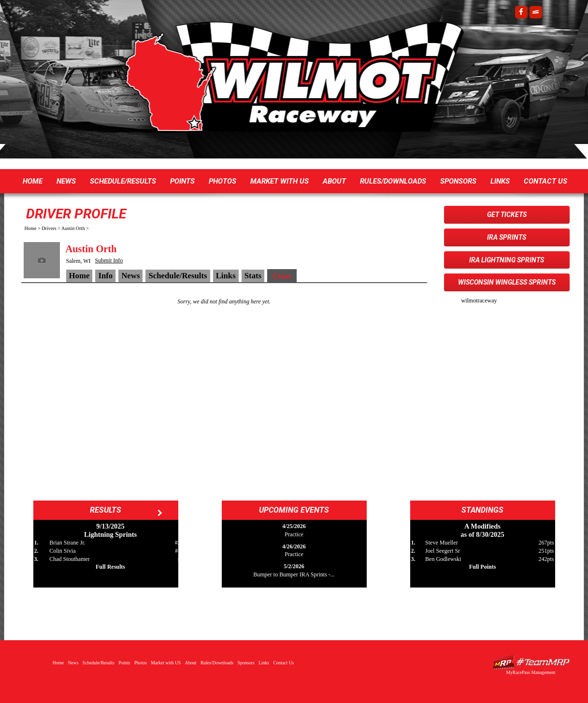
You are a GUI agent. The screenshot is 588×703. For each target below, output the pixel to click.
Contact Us (545, 181)
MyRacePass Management (531, 672)
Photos (222, 181)
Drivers (49, 228)
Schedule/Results (123, 181)
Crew (282, 276)
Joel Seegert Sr (443, 551)
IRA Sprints (507, 237)
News (66, 181)
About (334, 181)
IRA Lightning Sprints (507, 260)
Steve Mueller (442, 543)
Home (33, 181)
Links (500, 181)
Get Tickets (507, 215)
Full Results (110, 567)
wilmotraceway (479, 301)
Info (105, 276)
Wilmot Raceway (285, 82)
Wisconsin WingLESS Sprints (507, 282)
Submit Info (109, 260)
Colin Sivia (62, 551)
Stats (253, 276)
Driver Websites (531, 662)
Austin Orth (73, 228)
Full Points (483, 567)
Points (182, 181)
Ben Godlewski (443, 559)
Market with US (280, 181)
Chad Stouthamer (70, 559)
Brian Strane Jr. (67, 543)
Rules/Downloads (393, 181)
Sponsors (458, 181)
